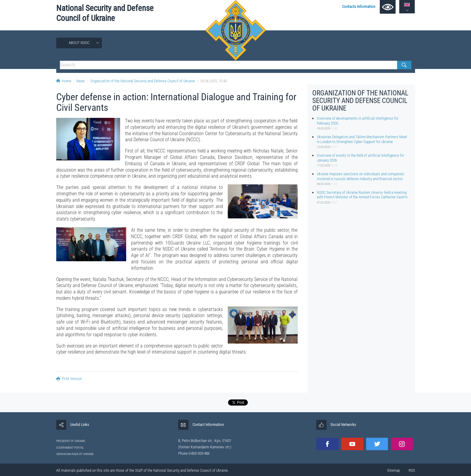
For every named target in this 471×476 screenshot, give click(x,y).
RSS (412, 470)
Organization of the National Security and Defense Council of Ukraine (143, 81)
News (81, 81)
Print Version (69, 379)
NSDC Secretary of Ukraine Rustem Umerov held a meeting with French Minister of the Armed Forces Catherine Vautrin (362, 195)
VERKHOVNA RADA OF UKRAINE (75, 454)
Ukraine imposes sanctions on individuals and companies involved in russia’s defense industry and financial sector (360, 176)
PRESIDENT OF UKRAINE (71, 441)
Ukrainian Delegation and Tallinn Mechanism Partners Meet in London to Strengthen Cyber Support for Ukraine (362, 139)
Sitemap (393, 470)
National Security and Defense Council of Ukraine (105, 13)
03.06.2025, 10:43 (214, 81)
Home (64, 81)
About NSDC (79, 43)
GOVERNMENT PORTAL (70, 448)
